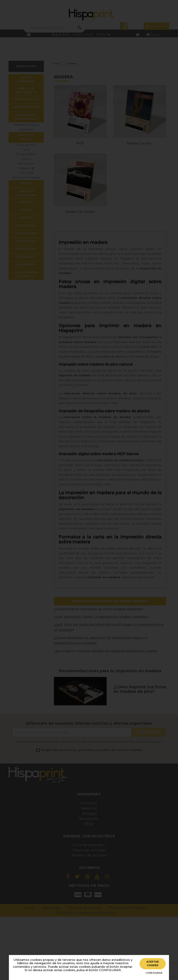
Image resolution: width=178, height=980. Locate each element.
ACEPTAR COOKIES (153, 964)
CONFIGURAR (154, 973)
